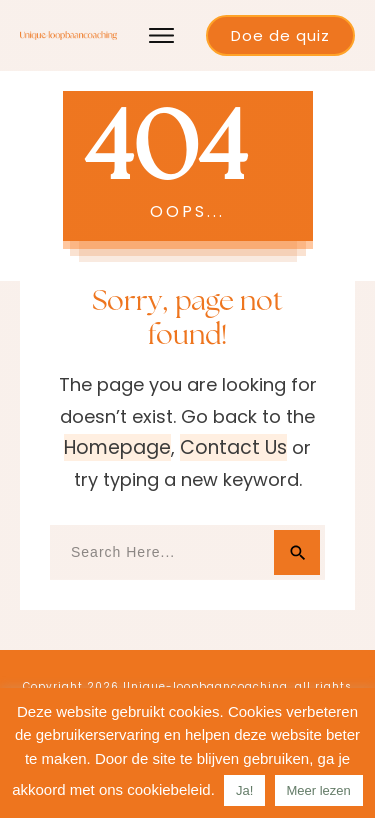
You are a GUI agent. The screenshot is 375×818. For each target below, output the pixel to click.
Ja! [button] (244, 790)
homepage (117, 447)
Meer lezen (319, 790)
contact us (233, 447)
